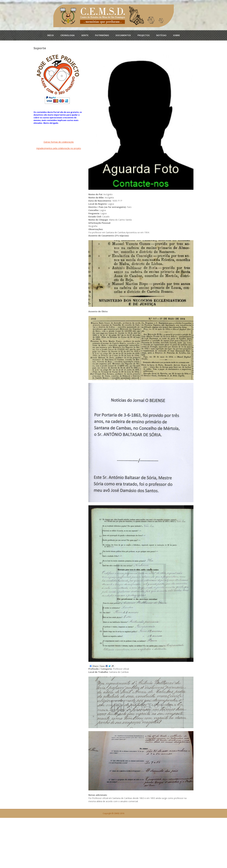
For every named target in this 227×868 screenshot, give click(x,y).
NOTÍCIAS (161, 35)
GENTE (85, 35)
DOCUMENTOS (123, 35)
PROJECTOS (144, 35)
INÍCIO (51, 35)
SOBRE (176, 35)
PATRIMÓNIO (102, 35)
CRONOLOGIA (68, 35)
